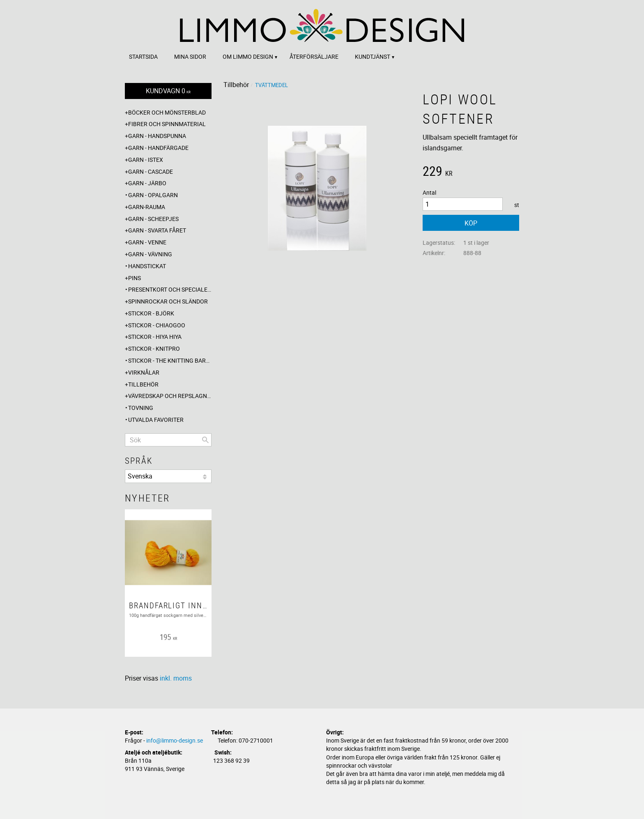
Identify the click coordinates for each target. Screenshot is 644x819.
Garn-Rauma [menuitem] (147, 207)
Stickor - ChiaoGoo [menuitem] (157, 325)
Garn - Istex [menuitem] (146, 160)
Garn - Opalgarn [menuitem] (153, 195)
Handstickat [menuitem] (147, 266)
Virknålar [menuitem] (144, 372)
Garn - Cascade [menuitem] (151, 171)
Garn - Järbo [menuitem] (147, 183)
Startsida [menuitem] (143, 56)
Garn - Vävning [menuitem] (150, 254)
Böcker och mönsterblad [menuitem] (167, 112)
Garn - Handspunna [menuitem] (157, 136)
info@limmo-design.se (175, 740)
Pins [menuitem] (135, 278)
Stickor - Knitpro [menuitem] (154, 349)
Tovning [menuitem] (141, 408)
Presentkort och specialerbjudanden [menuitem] (170, 289)
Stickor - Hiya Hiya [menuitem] (155, 337)
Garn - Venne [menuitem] (147, 242)
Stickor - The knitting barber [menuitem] (170, 360)
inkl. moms (176, 678)
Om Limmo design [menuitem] (248, 56)
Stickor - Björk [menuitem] (151, 313)
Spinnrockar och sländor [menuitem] (168, 301)
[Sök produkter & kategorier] (168, 440)
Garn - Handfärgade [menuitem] (158, 148)
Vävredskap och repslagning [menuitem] (170, 396)
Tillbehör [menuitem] (143, 384)
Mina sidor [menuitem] (190, 56)
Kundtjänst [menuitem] (373, 56)
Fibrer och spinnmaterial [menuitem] (167, 124)
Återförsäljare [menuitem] (314, 56)
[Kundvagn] (168, 91)
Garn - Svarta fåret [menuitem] (157, 230)
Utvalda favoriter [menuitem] (156, 420)
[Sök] (205, 440)
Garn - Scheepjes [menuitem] (153, 219)
